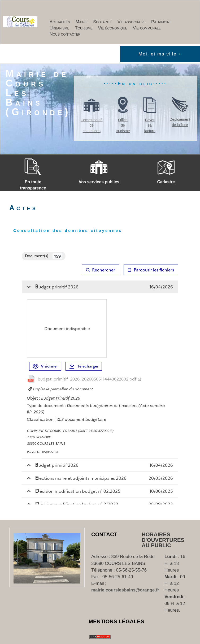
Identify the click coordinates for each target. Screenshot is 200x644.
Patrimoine (161, 22)
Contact (104, 534)
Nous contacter (65, 34)
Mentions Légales (116, 621)
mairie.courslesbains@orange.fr (125, 590)
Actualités (60, 22)
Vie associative (132, 22)
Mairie (82, 22)
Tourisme (84, 28)
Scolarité (103, 22)
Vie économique (113, 28)
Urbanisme (60, 28)
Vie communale (147, 28)
